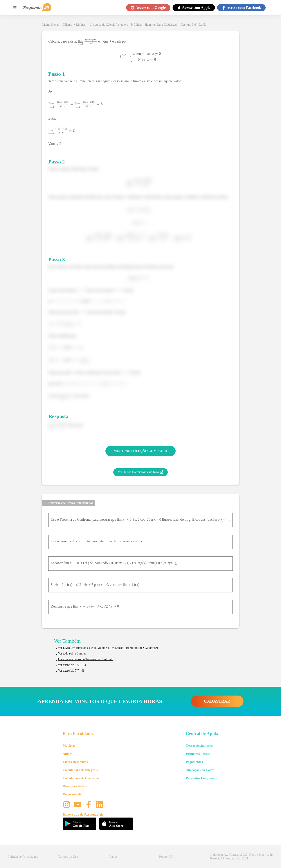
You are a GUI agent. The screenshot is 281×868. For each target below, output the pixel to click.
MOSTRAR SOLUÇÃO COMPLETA (140, 451)
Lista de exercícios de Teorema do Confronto (86, 659)
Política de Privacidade (23, 857)
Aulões (68, 754)
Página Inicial (50, 25)
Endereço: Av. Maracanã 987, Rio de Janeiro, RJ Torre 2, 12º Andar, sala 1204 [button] (241, 856)
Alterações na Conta (200, 770)
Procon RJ (166, 857)
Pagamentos (194, 762)
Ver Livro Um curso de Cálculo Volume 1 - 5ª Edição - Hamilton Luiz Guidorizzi (108, 648)
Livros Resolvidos (75, 762)
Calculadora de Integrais (80, 770)
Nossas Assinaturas (199, 746)
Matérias (69, 746)
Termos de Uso (68, 857)
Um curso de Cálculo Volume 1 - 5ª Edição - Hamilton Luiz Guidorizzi (133, 25)
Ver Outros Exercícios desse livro (140, 472)
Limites (81, 25)
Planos (113, 857)
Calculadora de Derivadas (81, 778)
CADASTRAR (217, 701)
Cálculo (67, 25)
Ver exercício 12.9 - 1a (72, 665)
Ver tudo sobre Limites (72, 654)
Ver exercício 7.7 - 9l (71, 671)
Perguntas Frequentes (201, 778)
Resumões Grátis (75, 786)
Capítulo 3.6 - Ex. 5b (194, 25)
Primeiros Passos (198, 754)
